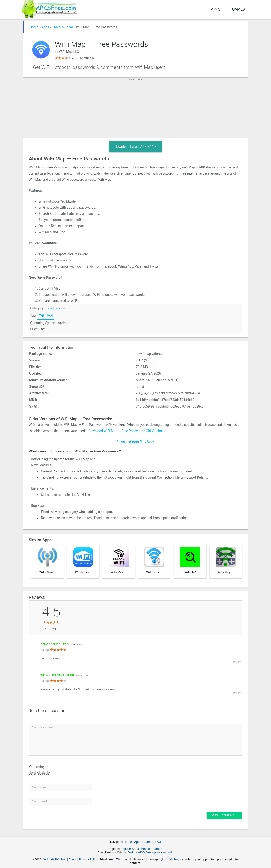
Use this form (172, 859)
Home (34, 27)
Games (239, 9)
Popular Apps (130, 849)
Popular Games (152, 849)
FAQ (158, 842)
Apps (216, 9)
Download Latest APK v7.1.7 (135, 147)
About (73, 859)
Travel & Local (63, 27)
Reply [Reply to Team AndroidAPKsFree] (237, 693)
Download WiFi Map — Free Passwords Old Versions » (128, 431)
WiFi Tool (46, 316)
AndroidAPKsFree (54, 859)
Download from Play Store (136, 442)
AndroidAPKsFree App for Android (150, 852)
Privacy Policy (88, 859)
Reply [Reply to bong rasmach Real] (237, 662)
